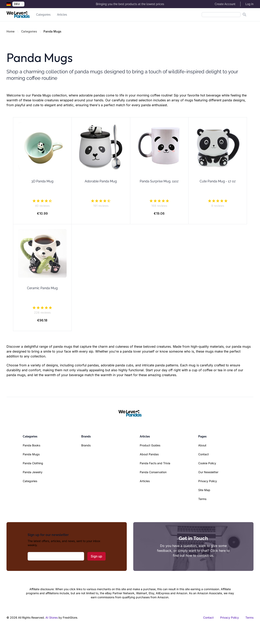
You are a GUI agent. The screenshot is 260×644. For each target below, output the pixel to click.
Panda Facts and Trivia (155, 463)
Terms (202, 499)
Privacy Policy (208, 481)
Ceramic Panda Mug (42, 288)
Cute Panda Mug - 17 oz (218, 181)
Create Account (225, 4)
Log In (249, 4)
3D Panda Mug (42, 181)
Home (11, 31)
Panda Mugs (31, 454)
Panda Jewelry (33, 472)
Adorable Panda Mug (101, 181)
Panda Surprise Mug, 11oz (159, 181)
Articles (62, 15)
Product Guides (150, 445)
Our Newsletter (208, 472)
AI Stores (52, 617)
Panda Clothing (33, 463)
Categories (43, 15)
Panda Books (31, 445)
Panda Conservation (153, 472)
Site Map (204, 490)
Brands (86, 445)
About (202, 445)
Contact (204, 454)
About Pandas (149, 454)
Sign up (96, 556)
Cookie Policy (207, 463)
